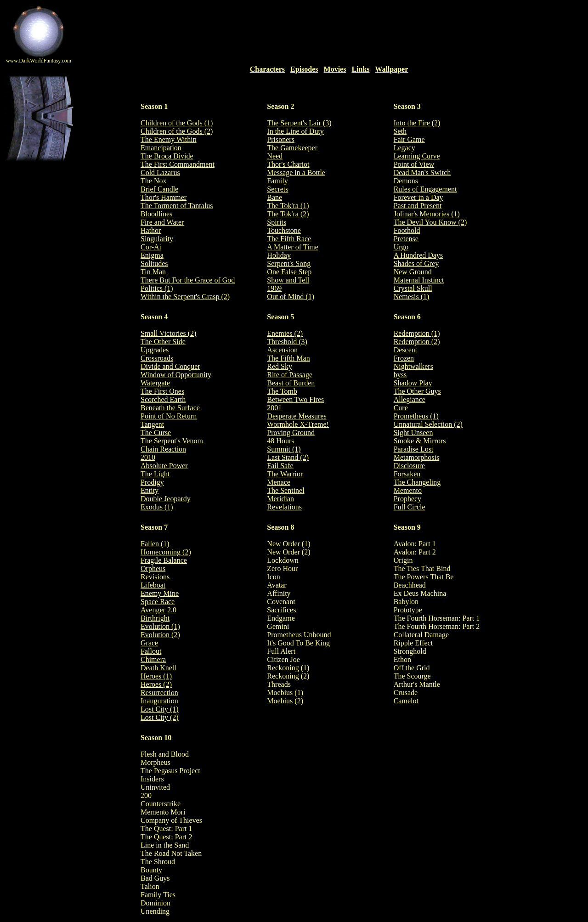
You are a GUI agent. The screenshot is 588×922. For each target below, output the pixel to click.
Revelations (284, 507)
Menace (279, 482)
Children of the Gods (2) (177, 131)
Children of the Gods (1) (177, 123)
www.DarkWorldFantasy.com (39, 61)
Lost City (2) (160, 717)
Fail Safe (280, 466)
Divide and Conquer (170, 366)
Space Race (158, 602)
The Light (155, 474)
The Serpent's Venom (172, 441)
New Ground (413, 272)
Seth (400, 131)
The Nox (153, 181)
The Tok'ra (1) (288, 206)
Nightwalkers (413, 366)
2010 (148, 457)
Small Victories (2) (168, 333)
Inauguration (159, 701)
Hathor (151, 230)
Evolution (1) (160, 626)
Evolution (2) (160, 635)
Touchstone (284, 230)
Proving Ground (291, 433)
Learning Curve (417, 156)
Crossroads (157, 358)
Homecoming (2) (166, 552)
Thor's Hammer (164, 197)
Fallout (151, 651)
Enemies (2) (285, 333)
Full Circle (410, 507)
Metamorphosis (417, 457)
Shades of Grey (416, 263)
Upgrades (155, 350)
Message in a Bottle (296, 173)
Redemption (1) (417, 333)
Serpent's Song (289, 263)
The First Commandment (178, 164)
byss (400, 375)
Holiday (279, 255)
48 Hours (280, 441)
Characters (267, 69)
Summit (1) (284, 449)
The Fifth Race (289, 239)
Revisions (155, 577)
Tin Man (153, 272)
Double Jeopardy (166, 499)
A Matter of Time (293, 247)
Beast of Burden (291, 383)
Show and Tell (288, 280)
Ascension (282, 350)
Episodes (304, 69)
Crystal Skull (413, 288)
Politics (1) (157, 288)
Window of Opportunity (176, 375)
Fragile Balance (164, 560)
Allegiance (410, 399)
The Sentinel (286, 490)
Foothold (407, 230)
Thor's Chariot (288, 164)
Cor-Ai (151, 247)
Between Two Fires (295, 399)
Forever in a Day (418, 197)
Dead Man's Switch (422, 173)
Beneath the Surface (170, 408)
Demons (406, 181)
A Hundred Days (418, 255)
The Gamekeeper (292, 148)
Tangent (152, 424)
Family (277, 181)
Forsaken (407, 474)
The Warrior (285, 474)
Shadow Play (413, 383)
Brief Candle (159, 189)
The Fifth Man (288, 358)
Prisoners (281, 139)
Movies (335, 69)
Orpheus (153, 568)
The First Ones (162, 391)
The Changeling (417, 482)
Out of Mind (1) (291, 297)
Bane (274, 197)
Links (360, 69)
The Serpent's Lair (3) (299, 123)
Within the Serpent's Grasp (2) (185, 297)
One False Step (289, 272)
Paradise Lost (414, 449)
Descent (406, 350)
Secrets (277, 189)
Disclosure (409, 466)
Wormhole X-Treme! (298, 424)
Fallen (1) (155, 544)
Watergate (155, 383)
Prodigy (152, 482)
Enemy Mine (160, 593)
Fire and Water (162, 222)
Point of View (414, 164)
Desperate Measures (297, 416)
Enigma (152, 255)
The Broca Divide (167, 156)
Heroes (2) (156, 684)
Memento (408, 490)
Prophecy (407, 499)
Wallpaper (391, 69)
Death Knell (158, 668)
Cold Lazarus (160, 173)
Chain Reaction (163, 449)
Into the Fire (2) (417, 123)
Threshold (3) (287, 342)
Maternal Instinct (419, 280)
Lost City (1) (160, 709)
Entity (150, 490)
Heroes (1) (156, 676)
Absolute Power (164, 466)
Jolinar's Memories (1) (427, 214)
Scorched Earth (163, 399)
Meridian (280, 499)
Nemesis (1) (412, 297)
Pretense (406, 239)
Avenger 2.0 (158, 610)
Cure (401, 408)
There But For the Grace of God (188, 280)
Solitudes (154, 263)
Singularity (157, 239)
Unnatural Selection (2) (428, 424)
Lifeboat (153, 585)
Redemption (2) (417, 342)
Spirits (277, 222)
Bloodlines (156, 214)
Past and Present (418, 206)
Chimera (153, 659)
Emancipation (161, 148)
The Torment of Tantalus (177, 206)
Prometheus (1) (416, 416)
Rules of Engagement (425, 189)
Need (275, 156)
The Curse (156, 433)
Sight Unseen (413, 433)
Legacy (404, 148)
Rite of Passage (290, 375)
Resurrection (159, 693)
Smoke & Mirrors (420, 441)
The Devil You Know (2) (430, 222)
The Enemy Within (169, 139)
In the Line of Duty (295, 131)
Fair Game (409, 139)
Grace (149, 643)
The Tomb (282, 391)
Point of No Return (169, 416)
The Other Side (163, 342)
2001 (274, 408)
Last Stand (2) (288, 457)
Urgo (401, 247)
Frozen (404, 358)
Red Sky (280, 366)
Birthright (155, 618)
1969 (274, 288)
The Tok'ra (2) (288, 214)
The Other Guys (417, 391)
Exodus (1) (157, 507)
